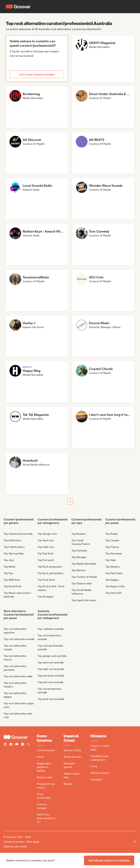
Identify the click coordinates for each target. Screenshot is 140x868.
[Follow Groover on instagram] (5, 745)
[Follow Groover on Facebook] (11, 745)
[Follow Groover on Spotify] (23, 745)
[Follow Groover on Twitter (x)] (28, 745)
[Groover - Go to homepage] (20, 737)
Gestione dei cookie (15, 846)
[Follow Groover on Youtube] (17, 745)
